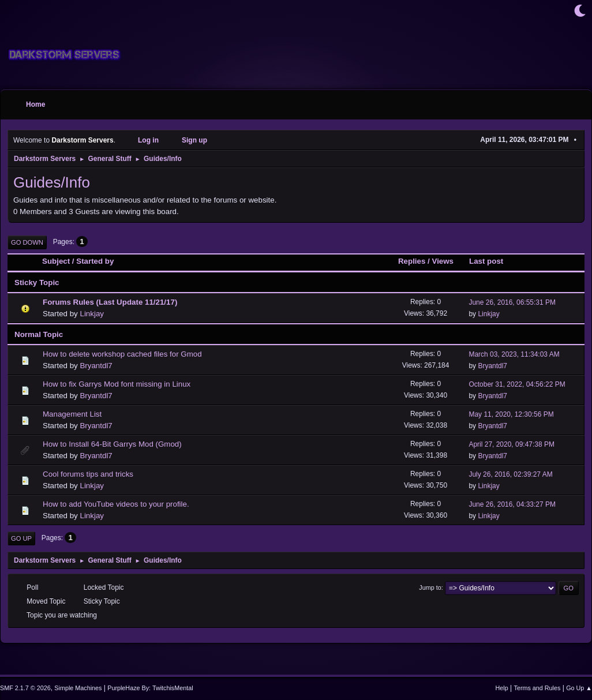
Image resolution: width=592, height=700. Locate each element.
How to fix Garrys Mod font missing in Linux (117, 384)
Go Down (27, 242)
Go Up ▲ (579, 688)
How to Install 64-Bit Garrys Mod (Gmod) (112, 444)
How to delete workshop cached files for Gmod (122, 354)
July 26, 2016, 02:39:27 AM (510, 474)
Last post (491, 261)
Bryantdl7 (96, 366)
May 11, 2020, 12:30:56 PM (511, 414)
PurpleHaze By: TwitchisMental (150, 688)
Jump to (430, 587)
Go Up (21, 538)
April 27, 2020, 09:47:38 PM (512, 444)
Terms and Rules (537, 688)
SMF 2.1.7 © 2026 (25, 688)
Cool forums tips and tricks (88, 474)
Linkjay (92, 314)
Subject (56, 261)
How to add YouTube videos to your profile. (116, 504)
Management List (72, 414)
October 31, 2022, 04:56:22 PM (517, 384)
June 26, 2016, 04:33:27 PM (512, 504)
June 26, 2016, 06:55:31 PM (512, 302)
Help (502, 688)
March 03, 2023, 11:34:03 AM (514, 354)
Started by (95, 261)
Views (443, 261)
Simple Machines (78, 688)
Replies (412, 261)
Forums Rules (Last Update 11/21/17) (110, 302)
